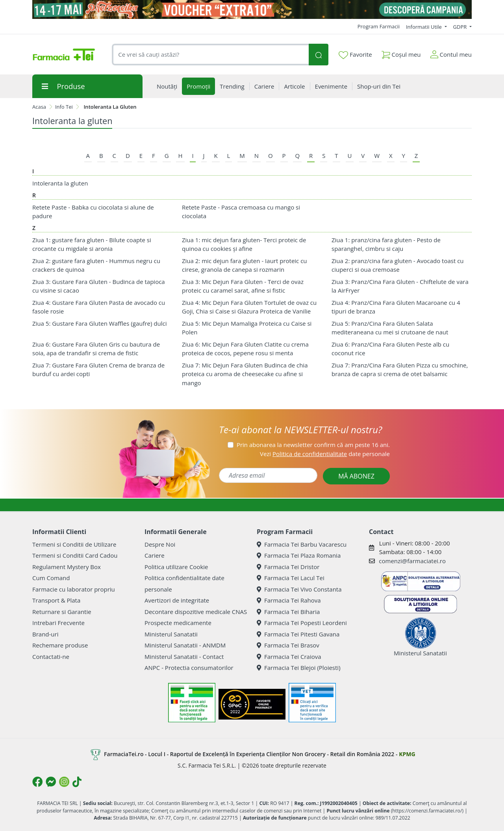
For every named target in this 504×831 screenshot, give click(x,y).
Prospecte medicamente (178, 623)
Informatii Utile (424, 27)
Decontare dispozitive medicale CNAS (196, 612)
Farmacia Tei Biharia (288, 612)
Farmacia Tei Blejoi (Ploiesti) (299, 668)
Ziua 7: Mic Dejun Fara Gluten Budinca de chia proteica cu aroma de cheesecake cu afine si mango (245, 374)
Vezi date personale (325, 454)
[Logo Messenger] (51, 782)
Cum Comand (51, 578)
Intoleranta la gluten (60, 183)
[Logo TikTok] (77, 782)
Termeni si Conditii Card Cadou (75, 555)
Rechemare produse (60, 645)
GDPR (461, 27)
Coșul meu (401, 53)
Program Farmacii (379, 26)
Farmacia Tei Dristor (288, 567)
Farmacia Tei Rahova (289, 600)
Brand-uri (45, 634)
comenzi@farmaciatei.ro (412, 561)
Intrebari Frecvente (58, 623)
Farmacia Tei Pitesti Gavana (298, 634)
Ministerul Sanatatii (171, 634)
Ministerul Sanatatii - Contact (184, 657)
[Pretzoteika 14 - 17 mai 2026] (252, 9)
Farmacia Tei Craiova (289, 657)
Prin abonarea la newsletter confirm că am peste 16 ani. (313, 445)
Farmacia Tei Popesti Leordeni (302, 623)
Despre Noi (160, 544)
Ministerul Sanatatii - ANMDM (185, 645)
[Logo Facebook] (37, 782)
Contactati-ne (51, 657)
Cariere (155, 555)
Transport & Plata (56, 600)
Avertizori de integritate (177, 600)
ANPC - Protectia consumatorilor (189, 668)
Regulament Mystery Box (67, 567)
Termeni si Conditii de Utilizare (74, 544)
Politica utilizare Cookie (176, 567)
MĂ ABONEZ (356, 476)
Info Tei (64, 107)
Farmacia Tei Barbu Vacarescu (302, 544)
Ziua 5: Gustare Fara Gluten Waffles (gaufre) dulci (99, 323)
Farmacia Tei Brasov (288, 645)
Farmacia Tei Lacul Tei (291, 578)
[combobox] (210, 55)
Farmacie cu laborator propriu (74, 589)
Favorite (355, 55)
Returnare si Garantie (62, 612)
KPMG (407, 754)
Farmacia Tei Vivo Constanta (299, 589)
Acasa (39, 107)
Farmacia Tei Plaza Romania (299, 555)
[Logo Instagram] (64, 782)
